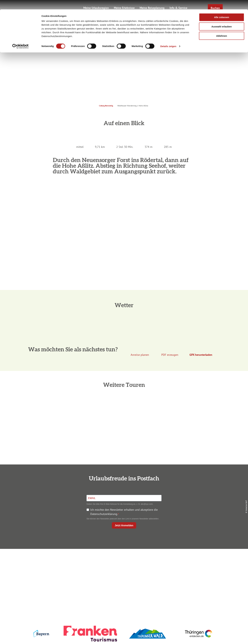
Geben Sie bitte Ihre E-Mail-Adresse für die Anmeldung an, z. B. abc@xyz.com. (120, 504)
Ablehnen (222, 26)
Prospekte (123, 571)
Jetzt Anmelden (124, 525)
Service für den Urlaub (189, 576)
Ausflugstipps (123, 576)
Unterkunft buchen (123, 565)
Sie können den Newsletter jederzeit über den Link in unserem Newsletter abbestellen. (123, 519)
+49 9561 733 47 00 (61, 578)
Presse (189, 571)
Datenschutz (189, 565)
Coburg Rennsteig (106, 106)
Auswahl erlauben (222, 17)
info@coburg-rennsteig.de (62, 583)
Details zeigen (168, 37)
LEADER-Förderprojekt (189, 582)
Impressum (189, 559)
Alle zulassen (222, 8)
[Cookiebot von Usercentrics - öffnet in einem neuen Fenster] (20, 37)
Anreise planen (123, 559)
